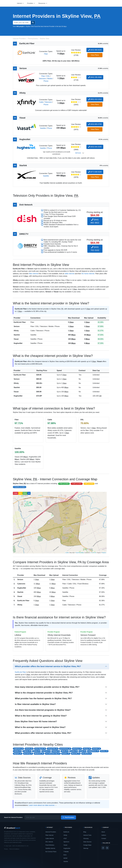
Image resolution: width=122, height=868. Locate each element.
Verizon (17, 326)
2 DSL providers (89, 484)
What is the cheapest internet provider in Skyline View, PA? (44, 693)
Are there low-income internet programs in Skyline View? (43, 710)
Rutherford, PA (77, 749)
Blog (85, 832)
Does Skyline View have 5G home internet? (36, 721)
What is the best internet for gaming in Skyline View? (41, 716)
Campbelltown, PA (93, 751)
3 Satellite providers (20, 487)
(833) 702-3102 (95, 249)
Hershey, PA (87, 749)
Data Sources (87, 842)
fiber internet (34, 274)
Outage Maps (87, 845)
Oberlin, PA (64, 751)
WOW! (65, 858)
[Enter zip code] (42, 817)
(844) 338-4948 (95, 77)
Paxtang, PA (56, 751)
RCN (65, 855)
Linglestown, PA (18, 749)
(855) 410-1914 (95, 99)
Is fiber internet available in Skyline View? (35, 704)
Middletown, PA (39, 754)
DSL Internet (49, 842)
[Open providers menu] (31, 3)
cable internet (69, 274)
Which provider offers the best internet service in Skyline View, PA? (48, 666)
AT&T (65, 838)
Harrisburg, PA (28, 754)
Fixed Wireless (50, 845)
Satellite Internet (50, 848)
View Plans (95, 55)
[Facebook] (103, 848)
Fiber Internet (49, 835)
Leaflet (67, 553)
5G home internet (88, 274)
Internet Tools (87, 835)
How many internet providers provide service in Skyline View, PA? (47, 687)
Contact (104, 838)
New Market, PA (86, 754)
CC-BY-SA (93, 553)
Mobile (50, 79)
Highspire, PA (18, 754)
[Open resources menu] (43, 3)
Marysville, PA (76, 754)
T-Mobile (66, 852)
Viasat (16, 339)
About (103, 832)
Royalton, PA (66, 754)
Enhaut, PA (82, 751)
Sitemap (86, 848)
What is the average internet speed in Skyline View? (40, 727)
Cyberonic (21, 584)
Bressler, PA (74, 751)
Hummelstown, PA (65, 749)
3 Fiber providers (64, 484)
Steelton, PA (104, 751)
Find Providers (68, 817)
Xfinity (16, 331)
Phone (46, 81)
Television (42, 79)
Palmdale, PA (96, 749)
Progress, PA (27, 751)
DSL (48, 76)
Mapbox (104, 553)
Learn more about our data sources (42, 805)
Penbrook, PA (46, 751)
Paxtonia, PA (29, 749)
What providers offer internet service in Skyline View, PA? (43, 733)
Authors (104, 835)
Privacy (6, 849)
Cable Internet (50, 838)
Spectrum (66, 842)
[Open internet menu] (20, 3)
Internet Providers (51, 832)
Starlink (17, 335)
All (29, 493)
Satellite (43, 128)
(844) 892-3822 (95, 221)
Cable (41, 102)
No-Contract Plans (51, 852)
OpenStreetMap (80, 553)
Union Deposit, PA (40, 749)
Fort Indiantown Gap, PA (53, 754)
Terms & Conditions (14, 849)
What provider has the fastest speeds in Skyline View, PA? (43, 698)
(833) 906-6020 (95, 50)
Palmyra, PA (36, 751)
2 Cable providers (77, 484)
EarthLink (66, 832)
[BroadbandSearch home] (12, 828)
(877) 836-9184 (95, 172)
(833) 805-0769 (95, 124)
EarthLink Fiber (20, 322)
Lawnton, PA (17, 751)
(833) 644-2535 (95, 147)
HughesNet (18, 343)
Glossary (86, 838)
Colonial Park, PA (53, 749)
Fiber (46, 54)
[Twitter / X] (107, 848)
